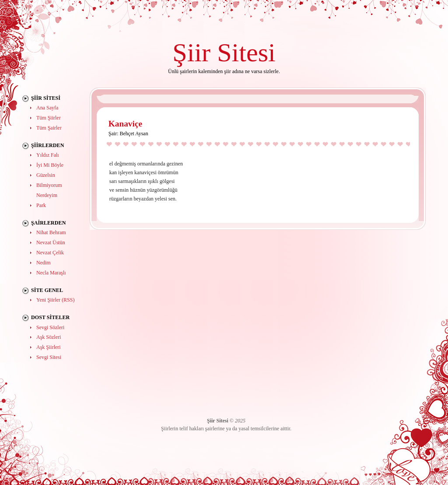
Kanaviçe (125, 124)
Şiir (191, 52)
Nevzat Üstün (51, 242)
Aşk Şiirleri (49, 347)
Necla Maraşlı (51, 273)
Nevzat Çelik (50, 253)
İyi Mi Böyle (50, 165)
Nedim (44, 263)
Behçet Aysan (134, 134)
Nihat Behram (51, 232)
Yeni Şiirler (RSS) (55, 300)
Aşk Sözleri (49, 337)
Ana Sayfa (47, 108)
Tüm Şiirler (49, 118)
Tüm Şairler (49, 128)
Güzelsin (46, 175)
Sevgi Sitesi (49, 357)
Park (41, 205)
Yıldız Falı (48, 155)
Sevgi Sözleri (50, 327)
